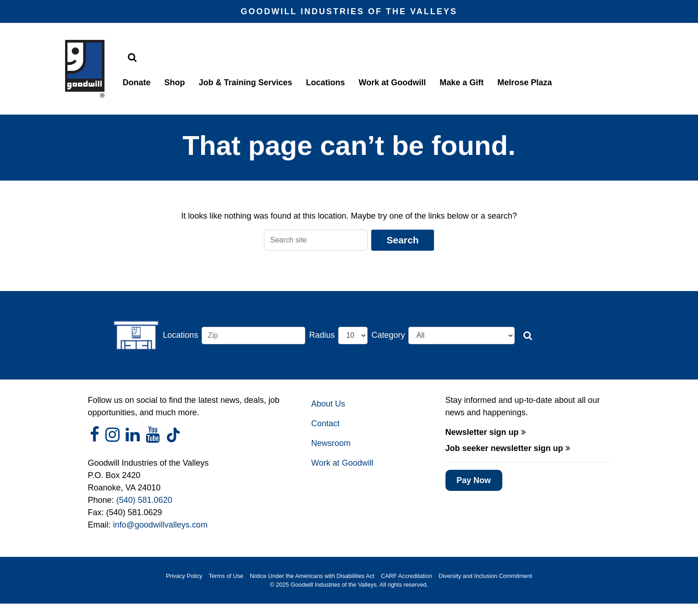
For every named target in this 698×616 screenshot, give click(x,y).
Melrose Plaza (525, 82)
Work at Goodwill (393, 82)
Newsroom (331, 443)
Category (388, 335)
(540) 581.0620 (144, 500)
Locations (326, 82)
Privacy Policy (184, 576)
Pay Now (474, 480)
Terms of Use (226, 576)
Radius (322, 335)
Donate (137, 82)
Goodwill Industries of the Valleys (333, 585)
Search (402, 240)
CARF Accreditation (407, 576)
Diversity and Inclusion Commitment (485, 576)
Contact (325, 423)
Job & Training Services (246, 82)
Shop (175, 82)
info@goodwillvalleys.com (160, 525)
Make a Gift (462, 82)
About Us (328, 404)
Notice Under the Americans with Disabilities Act (312, 576)
